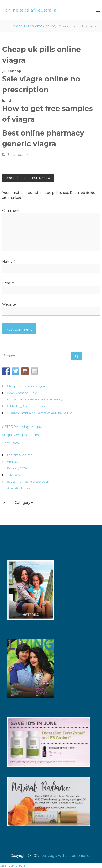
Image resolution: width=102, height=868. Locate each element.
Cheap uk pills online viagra (26, 386)
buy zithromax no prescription (28, 482)
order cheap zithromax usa (28, 178)
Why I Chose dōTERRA (23, 393)
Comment (11, 211)
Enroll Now (11, 443)
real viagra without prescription (66, 856)
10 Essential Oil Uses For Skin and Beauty (35, 399)
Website (9, 304)
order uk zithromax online (34, 26)
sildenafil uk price (19, 488)
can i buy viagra (13, 865)
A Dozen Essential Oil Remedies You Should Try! (39, 413)
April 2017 (14, 462)
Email (8, 283)
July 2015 (13, 475)
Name (8, 262)
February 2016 (17, 468)
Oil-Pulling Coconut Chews (26, 406)
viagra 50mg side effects (23, 435)
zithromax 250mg (20, 455)
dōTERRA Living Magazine (24, 427)
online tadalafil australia (31, 10)
